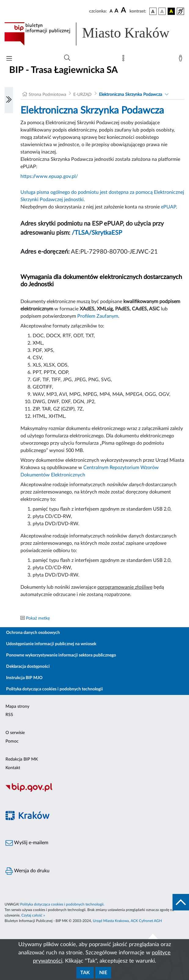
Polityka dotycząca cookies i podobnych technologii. (62, 904)
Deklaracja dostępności (28, 667)
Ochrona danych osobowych (33, 633)
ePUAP (168, 207)
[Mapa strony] (125, 60)
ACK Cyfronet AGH (146, 921)
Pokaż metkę (38, 618)
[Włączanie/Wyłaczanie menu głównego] (9, 59)
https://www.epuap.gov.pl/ (49, 176)
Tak (85, 973)
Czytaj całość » (33, 915)
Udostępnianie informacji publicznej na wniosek (51, 644)
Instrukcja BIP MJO (24, 678)
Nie (103, 973)
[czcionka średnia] (116, 11)
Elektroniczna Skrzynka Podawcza (131, 95)
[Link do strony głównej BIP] (94, 34)
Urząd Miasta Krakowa (111, 921)
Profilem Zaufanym (98, 316)
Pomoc (12, 741)
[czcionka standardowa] (111, 11)
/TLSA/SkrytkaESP (97, 233)
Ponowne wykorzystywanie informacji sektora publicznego (61, 655)
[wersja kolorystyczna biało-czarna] (162, 11)
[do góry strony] (181, 902)
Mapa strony (17, 707)
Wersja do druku (27, 871)
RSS (9, 715)
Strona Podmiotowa (47, 95)
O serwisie (15, 733)
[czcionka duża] (124, 10)
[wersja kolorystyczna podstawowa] (153, 11)
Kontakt (13, 768)
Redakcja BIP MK (22, 759)
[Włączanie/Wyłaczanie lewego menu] (9, 100)
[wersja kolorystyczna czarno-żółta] (171, 11)
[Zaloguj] (182, 60)
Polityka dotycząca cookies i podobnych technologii (55, 689)
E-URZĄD (82, 95)
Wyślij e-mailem (27, 843)
